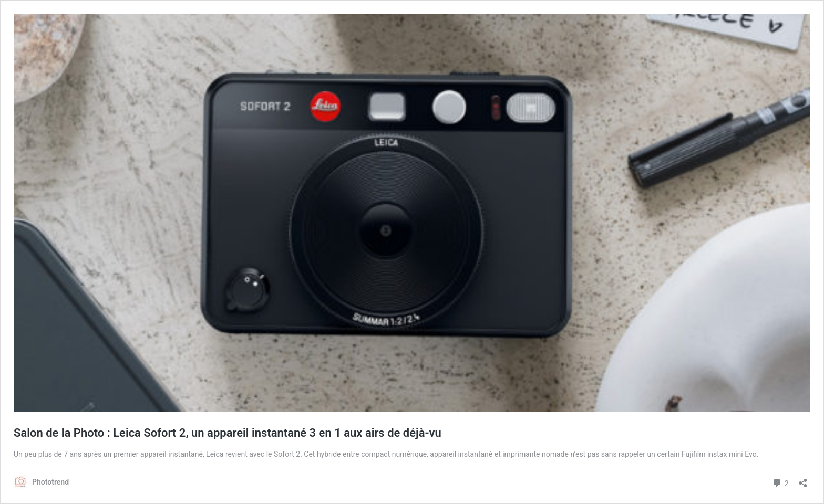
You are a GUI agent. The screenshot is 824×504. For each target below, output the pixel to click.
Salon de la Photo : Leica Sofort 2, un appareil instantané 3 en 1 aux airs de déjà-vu (228, 433)
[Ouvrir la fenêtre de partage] (803, 480)
